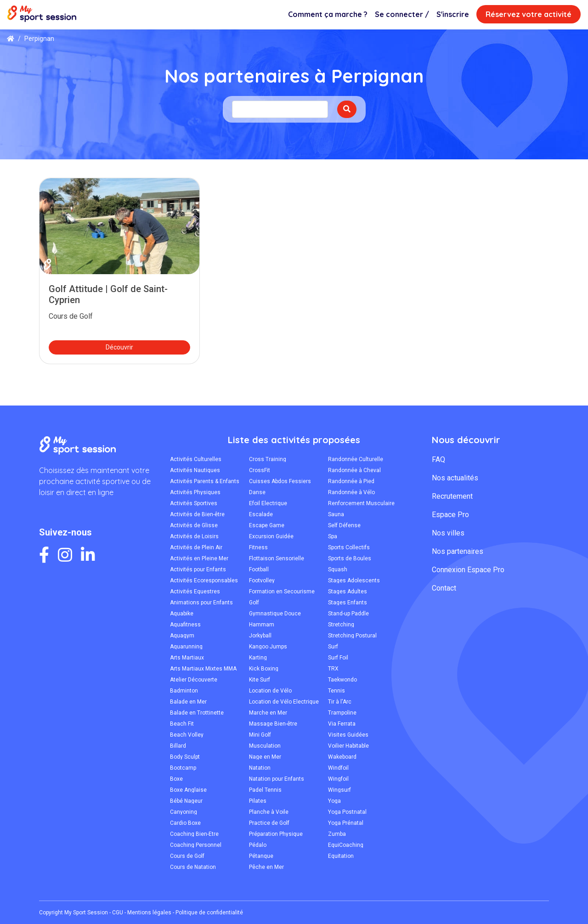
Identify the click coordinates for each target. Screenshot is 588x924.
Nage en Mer (265, 757)
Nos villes (448, 533)
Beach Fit (182, 724)
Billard (178, 746)
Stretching (341, 625)
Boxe (176, 779)
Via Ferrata (342, 724)
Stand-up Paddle (348, 614)
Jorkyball (260, 636)
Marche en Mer (268, 713)
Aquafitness (185, 625)
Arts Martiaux (187, 658)
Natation (260, 768)
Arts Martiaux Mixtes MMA (203, 669)
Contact (444, 588)
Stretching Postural (352, 636)
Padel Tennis (265, 790)
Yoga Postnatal (347, 812)
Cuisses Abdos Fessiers (280, 481)
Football (259, 569)
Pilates (258, 801)
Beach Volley (187, 735)
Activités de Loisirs (194, 536)
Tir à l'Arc (340, 702)
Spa (333, 536)
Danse (257, 492)
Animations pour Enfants (201, 603)
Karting (258, 658)
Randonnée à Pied (351, 481)
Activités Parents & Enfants (205, 481)
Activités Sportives (194, 503)
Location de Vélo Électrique (284, 702)
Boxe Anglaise (188, 790)
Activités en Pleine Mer (199, 558)
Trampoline (342, 713)
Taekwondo (342, 680)
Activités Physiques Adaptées (195, 492)
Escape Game (267, 525)
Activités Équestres (195, 592)
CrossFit (260, 470)
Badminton (184, 691)
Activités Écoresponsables (204, 580)
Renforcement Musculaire (361, 503)
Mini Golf (260, 735)
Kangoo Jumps (268, 647)
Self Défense (344, 525)
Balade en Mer (188, 702)
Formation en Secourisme (282, 592)
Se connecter (402, 14)
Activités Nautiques (195, 470)
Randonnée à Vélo (351, 492)
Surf (333, 647)
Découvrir (119, 347)
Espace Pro (450, 515)
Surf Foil (338, 658)
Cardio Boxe (185, 823)
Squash (338, 569)
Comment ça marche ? (328, 14)
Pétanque (261, 856)
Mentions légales (149, 913)
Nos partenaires (458, 551)
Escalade (261, 514)
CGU (118, 913)
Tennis (336, 691)
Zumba (337, 834)
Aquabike (182, 614)
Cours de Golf (187, 856)
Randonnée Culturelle (356, 459)
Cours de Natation (193, 867)
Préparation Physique (276, 834)
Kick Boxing (264, 669)
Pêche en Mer (266, 867)
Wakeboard (342, 757)
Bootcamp (183, 768)
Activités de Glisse (194, 525)
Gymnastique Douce (275, 614)
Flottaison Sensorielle (277, 558)
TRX (333, 669)
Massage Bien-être (273, 724)
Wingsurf (339, 790)
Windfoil (338, 768)
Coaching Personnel (196, 845)
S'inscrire (453, 14)
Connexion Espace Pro (468, 570)
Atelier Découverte (194, 680)
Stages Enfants (348, 603)
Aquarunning (186, 647)
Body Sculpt (185, 757)
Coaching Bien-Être (194, 834)
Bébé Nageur (186, 801)
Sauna (336, 514)
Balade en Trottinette (197, 713)
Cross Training (268, 459)
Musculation (265, 746)
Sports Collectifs (349, 547)
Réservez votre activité (529, 14)
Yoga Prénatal (346, 823)
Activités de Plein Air (196, 547)
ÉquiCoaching (346, 845)
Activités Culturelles (196, 459)
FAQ (438, 459)
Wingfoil (338, 779)
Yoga (334, 801)
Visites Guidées (348, 735)
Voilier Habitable (348, 746)
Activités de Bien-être (197, 514)
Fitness (258, 547)
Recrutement (452, 496)
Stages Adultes (348, 592)
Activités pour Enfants (198, 569)
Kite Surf (260, 680)
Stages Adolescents (354, 580)
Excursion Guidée (271, 536)
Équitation (341, 856)
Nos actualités (455, 478)
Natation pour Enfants (277, 779)
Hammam (262, 625)
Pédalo (258, 845)
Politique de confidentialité (209, 913)
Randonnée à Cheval (354, 470)
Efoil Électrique (268, 503)
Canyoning (184, 812)
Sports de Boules (350, 558)
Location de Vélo (270, 691)
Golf (254, 603)
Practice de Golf (269, 823)
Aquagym (182, 636)
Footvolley (262, 580)
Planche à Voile (269, 812)
